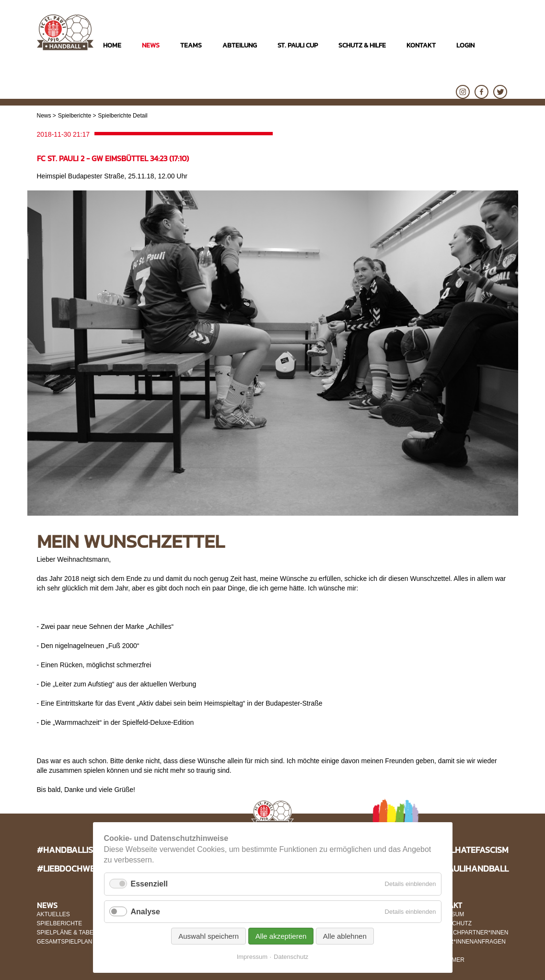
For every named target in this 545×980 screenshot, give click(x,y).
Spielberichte (75, 116)
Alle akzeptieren (281, 936)
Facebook (481, 92)
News (44, 116)
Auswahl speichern (209, 936)
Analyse (145, 912)
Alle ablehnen (345, 936)
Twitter (500, 92)
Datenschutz (291, 957)
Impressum (252, 957)
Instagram (463, 92)
